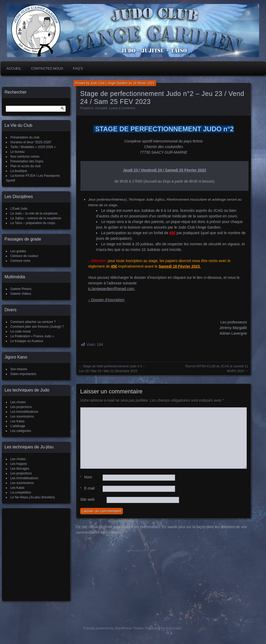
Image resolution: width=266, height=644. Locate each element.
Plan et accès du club (25, 166)
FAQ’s (78, 68)
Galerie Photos (21, 289)
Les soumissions (22, 416)
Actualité (101, 108)
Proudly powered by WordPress (107, 628)
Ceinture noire (20, 261)
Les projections (21, 407)
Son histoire (19, 369)
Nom (86, 477)
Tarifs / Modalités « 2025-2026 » (33, 147)
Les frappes (19, 464)
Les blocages (20, 469)
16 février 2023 (144, 83)
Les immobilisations (24, 412)
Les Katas (17, 421)
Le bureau (18, 152)
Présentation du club (25, 137)
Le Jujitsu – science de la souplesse (36, 218)
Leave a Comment (122, 108)
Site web (87, 499)
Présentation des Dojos (27, 161)
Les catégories (21, 431)
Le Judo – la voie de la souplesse (34, 213)
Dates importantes (23, 374)
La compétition (21, 493)
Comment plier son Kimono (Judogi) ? (37, 327)
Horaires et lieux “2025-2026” (31, 142)
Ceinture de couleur (24, 256)
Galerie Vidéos (21, 294)
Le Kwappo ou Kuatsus (27, 341)
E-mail (87, 488)
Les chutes (18, 402)
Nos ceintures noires (25, 157)
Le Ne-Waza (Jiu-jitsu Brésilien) (33, 497)
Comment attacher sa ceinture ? (33, 322)
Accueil (14, 68)
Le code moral (20, 331)
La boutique (19, 171)
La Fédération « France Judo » (32, 336)
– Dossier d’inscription (106, 300)
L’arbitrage (18, 426)
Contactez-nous (47, 68)
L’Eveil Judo (19, 209)
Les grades (18, 251)
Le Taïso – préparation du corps (33, 223)
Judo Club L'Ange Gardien (109, 83)
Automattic (174, 628)
